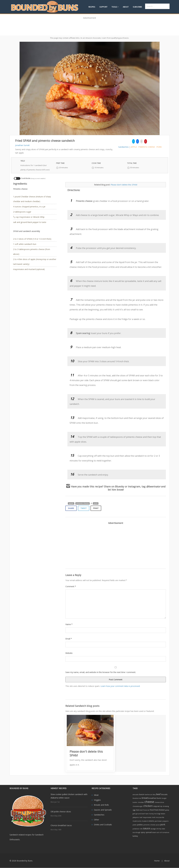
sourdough (136, 832)
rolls (141, 829)
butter (135, 802)
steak (154, 832)
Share (71, 508)
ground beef (140, 814)
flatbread (139, 810)
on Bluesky (118, 486)
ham (147, 814)
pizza (158, 825)
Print (96, 508)
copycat (156, 806)
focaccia (146, 810)
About (126, 7)
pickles (140, 825)
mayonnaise (147, 817)
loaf (141, 817)
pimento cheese (147, 147)
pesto (135, 825)
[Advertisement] (90, 26)
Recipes (92, 7)
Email (69, 639)
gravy (167, 810)
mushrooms (137, 821)
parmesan (158, 821)
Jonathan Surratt (22, 145)
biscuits (164, 794)
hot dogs (157, 814)
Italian (163, 814)
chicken (148, 806)
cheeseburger (138, 806)
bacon (142, 794)
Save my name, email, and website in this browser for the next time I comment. (101, 672)
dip (161, 806)
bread (145, 798)
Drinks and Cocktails (103, 825)
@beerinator (153, 486)
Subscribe (137, 7)
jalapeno (136, 817)
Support (103, 7)
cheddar (141, 802)
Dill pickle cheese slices (61, 812)
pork (159, 147)
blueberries (137, 798)
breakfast (152, 798)
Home (157, 861)
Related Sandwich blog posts (82, 706)
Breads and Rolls (101, 805)
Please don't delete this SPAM (124, 185)
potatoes (136, 829)
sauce (147, 828)
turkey (135, 836)
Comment (71, 586)
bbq (154, 795)
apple (134, 147)
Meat (96, 795)
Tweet (84, 508)
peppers (165, 821)
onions (151, 821)
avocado (136, 795)
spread (149, 832)
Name (69, 624)
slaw (163, 829)
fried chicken (160, 810)
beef (158, 794)
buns (159, 798)
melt (154, 817)
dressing (166, 806)
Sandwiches (123, 147)
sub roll (159, 832)
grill (134, 814)
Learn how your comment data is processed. (120, 686)
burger (164, 798)
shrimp (159, 829)
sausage (153, 829)
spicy (143, 832)
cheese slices (159, 802)
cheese (149, 802)
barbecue (149, 795)
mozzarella (160, 817)
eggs (134, 810)
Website (69, 653)
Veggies (97, 800)
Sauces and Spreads (103, 810)
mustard (145, 821)
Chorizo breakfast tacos (61, 825)
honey (151, 814)
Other (96, 820)
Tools (114, 7)
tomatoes (166, 832)
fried (152, 810)
